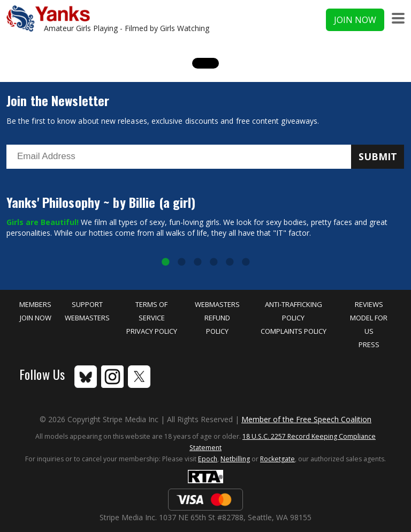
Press (369, 344)
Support (87, 304)
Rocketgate (277, 459)
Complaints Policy (294, 331)
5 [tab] (230, 263)
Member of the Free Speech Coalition (306, 419)
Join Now (355, 20)
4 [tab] (214, 263)
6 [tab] (246, 263)
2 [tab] (181, 263)
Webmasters (87, 318)
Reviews (369, 304)
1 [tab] (165, 263)
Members (35, 304)
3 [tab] (197, 263)
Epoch (208, 459)
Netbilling (235, 459)
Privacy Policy (152, 331)
